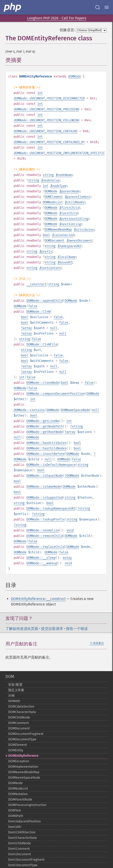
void (70, 530)
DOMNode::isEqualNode (45, 476)
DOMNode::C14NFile (42, 344)
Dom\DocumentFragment (26, 860)
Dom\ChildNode (20, 843)
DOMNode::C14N (38, 312)
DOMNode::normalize (43, 530)
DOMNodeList (53, 202)
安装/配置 (15, 685)
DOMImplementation (23, 767)
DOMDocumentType (22, 739)
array (27, 328)
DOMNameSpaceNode (75, 410)
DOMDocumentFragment (26, 734)
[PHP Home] (13, 7)
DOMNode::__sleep (41, 558)
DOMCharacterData (22, 712)
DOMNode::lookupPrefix (45, 519)
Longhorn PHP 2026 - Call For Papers (57, 18)
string (48, 175)
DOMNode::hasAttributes (46, 443)
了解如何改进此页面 (22, 629)
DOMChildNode (19, 717)
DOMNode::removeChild (45, 536)
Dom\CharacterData (23, 838)
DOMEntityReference (23, 756)
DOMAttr (14, 701)
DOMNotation (18, 794)
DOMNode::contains (29, 410)
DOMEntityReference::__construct (38, 599)
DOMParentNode (20, 800)
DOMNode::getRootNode (45, 432)
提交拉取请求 (52, 629)
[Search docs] (98, 7)
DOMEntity (16, 750)
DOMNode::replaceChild (45, 547)
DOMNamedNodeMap (58, 230)
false (33, 306)
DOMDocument (55, 241)
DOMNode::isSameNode (44, 487)
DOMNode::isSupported (45, 498)
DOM (10, 677)
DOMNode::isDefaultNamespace (51, 465)
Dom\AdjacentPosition (24, 821)
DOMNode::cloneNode (43, 383)
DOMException (19, 761)
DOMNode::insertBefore (45, 454)
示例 (11, 696)
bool (46, 235)
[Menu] (107, 7)
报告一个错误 (77, 629)
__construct (36, 284)
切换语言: (67, 30)
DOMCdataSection (21, 707)
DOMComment (19, 723)
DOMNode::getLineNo (43, 421)
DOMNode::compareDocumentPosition (55, 394)
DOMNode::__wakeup (42, 563)
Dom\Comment (19, 849)
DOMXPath (16, 816)
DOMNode (75, 76)
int (40, 93)
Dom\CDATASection (22, 832)
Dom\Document (20, 854)
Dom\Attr (15, 827)
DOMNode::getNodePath (45, 426)
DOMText (15, 810)
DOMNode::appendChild (45, 301)
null (54, 328)
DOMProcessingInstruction (27, 805)
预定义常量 (16, 690)
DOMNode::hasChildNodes (46, 448)
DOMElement (54, 197)
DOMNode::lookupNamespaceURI (51, 509)
